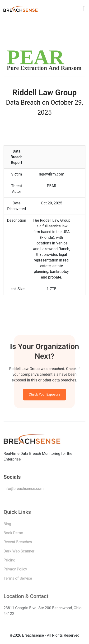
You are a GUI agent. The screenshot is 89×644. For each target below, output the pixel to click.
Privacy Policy (15, 570)
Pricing (9, 561)
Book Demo (13, 534)
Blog (7, 525)
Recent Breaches (18, 543)
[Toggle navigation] (84, 9)
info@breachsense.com (23, 489)
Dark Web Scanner (19, 552)
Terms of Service (18, 579)
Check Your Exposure (44, 395)
